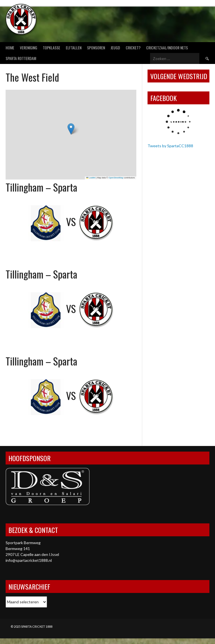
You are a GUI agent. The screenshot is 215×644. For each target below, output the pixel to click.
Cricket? (133, 48)
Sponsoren (96, 48)
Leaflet (91, 178)
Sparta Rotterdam (21, 58)
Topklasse (52, 48)
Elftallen (74, 48)
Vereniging (29, 48)
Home (10, 48)
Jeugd (115, 48)
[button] (71, 129)
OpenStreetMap (116, 178)
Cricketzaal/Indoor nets (167, 48)
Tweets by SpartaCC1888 (170, 146)
